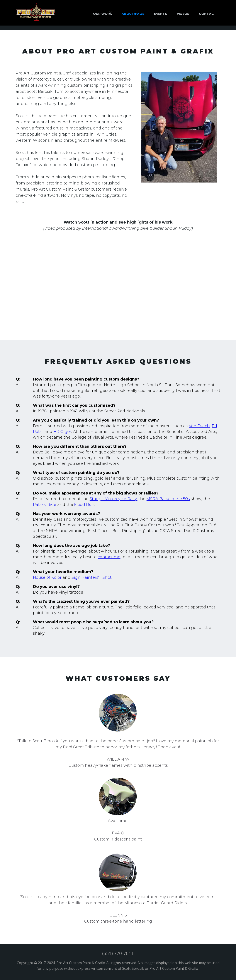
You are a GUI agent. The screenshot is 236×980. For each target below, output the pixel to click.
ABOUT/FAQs (133, 14)
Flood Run (84, 505)
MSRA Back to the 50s (168, 499)
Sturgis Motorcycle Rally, (114, 499)
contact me (109, 557)
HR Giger (62, 432)
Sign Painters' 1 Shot (92, 577)
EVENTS (161, 14)
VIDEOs (183, 14)
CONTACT (208, 14)
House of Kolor (47, 577)
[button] (103, 12)
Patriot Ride (45, 505)
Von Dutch (199, 426)
